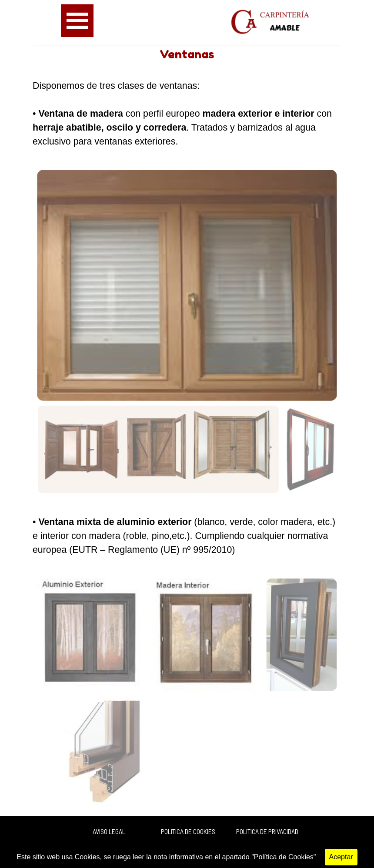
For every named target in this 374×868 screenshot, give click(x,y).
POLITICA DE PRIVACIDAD (267, 831)
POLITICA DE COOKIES (188, 831)
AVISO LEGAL (109, 831)
